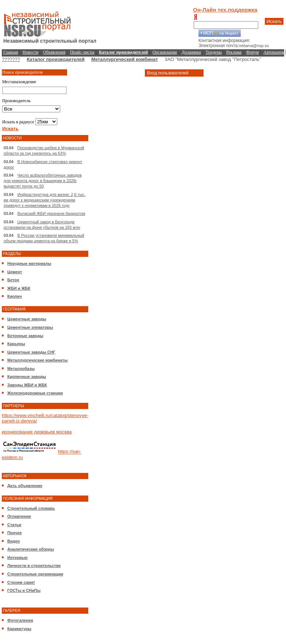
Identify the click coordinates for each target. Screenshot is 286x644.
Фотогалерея (20, 620)
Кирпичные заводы (27, 377)
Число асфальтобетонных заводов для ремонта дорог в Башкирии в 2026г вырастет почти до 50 (43, 181)
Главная (11, 52)
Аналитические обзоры (31, 549)
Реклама (234, 52)
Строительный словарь (31, 508)
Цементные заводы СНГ (31, 352)
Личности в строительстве (34, 566)
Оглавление (19, 516)
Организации (165, 52)
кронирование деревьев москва (37, 432)
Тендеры (214, 52)
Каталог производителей (55, 59)
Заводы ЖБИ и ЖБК (27, 385)
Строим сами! (21, 582)
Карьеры (16, 344)
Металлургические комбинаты (37, 360)
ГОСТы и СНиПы (24, 590)
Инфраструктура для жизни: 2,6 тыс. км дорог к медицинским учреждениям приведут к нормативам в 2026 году (45, 200)
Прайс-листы (82, 52)
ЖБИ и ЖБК (19, 288)
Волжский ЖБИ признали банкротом (51, 213)
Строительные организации (35, 574)
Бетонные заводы (25, 336)
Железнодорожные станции (35, 393)
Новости (31, 52)
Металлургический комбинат (124, 59)
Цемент (15, 272)
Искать (274, 21)
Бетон (13, 280)
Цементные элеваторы (30, 327)
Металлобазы (21, 369)
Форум (253, 52)
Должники (191, 52)
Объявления (54, 52)
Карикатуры (19, 629)
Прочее (15, 533)
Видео (14, 541)
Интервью (18, 558)
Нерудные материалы (29, 263)
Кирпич (15, 296)
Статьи (14, 525)
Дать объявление (25, 486)
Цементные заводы (27, 319)
